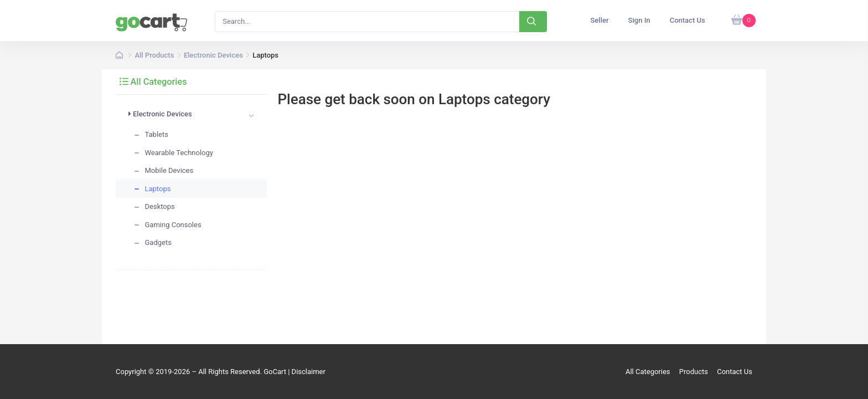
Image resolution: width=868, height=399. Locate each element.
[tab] (191, 116)
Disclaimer (309, 372)
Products (694, 372)
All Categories (153, 82)
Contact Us (735, 372)
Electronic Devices (213, 55)
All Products (154, 55)
